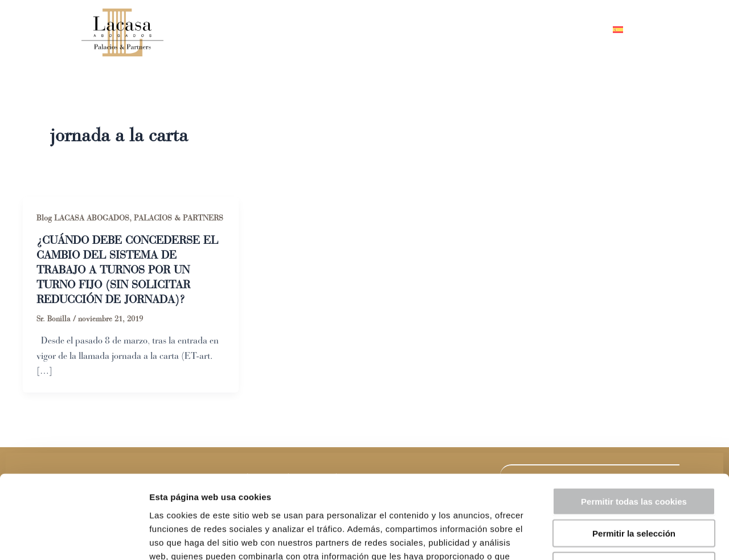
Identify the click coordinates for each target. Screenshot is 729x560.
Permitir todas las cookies (634, 423)
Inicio (341, 30)
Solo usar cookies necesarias (634, 487)
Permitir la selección (634, 455)
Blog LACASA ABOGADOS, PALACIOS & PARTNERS (130, 218)
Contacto (569, 30)
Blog (513, 30)
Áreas (459, 30)
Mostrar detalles (612, 537)
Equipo (397, 30)
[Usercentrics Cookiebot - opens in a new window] (74, 538)
